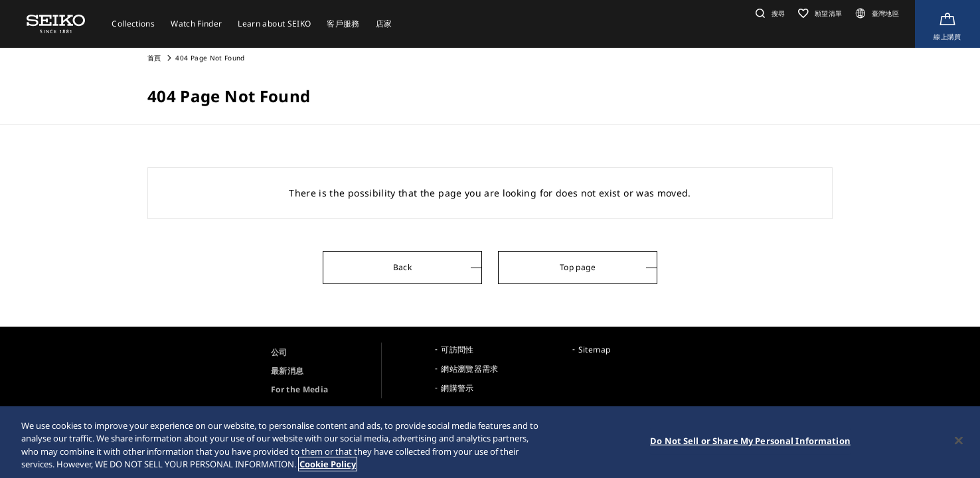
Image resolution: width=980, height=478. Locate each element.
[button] (769, 13)
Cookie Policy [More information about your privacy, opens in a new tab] (328, 465)
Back (402, 267)
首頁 (154, 58)
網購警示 (457, 388)
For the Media (300, 389)
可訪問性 (457, 350)
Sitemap (594, 350)
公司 (279, 352)
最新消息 (287, 371)
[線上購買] (947, 24)
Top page (578, 267)
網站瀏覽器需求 (469, 369)
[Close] (959, 441)
